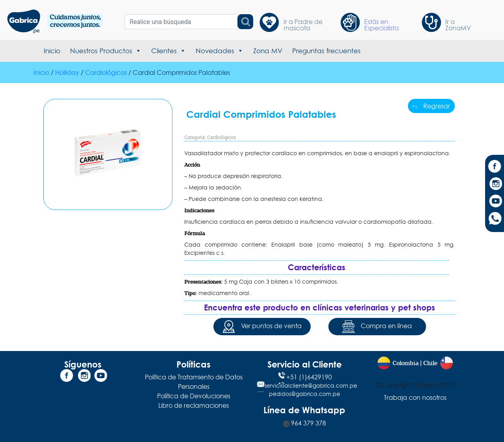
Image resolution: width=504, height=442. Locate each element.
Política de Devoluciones (194, 396)
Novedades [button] (220, 51)
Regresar (431, 106)
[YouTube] (495, 202)
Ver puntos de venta (262, 327)
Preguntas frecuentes (326, 51)
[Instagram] (495, 185)
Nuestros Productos (106, 51)
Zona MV (268, 51)
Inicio (52, 51)
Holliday (67, 72)
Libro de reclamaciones (194, 405)
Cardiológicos (106, 72)
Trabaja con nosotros (415, 397)
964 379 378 (305, 423)
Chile (430, 363)
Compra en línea (377, 327)
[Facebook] (495, 167)
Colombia (406, 363)
